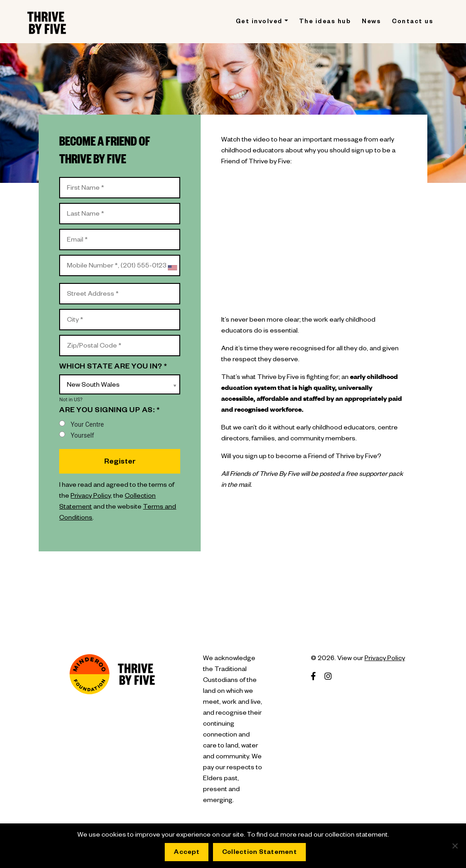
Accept (187, 853)
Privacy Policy (91, 497)
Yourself (76, 435)
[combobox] (172, 268)
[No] (455, 846)
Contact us (413, 23)
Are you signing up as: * (109, 411)
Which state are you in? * (113, 368)
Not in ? (71, 400)
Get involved (259, 23)
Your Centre (81, 424)
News (371, 23)
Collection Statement (259, 853)
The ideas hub (325, 23)
